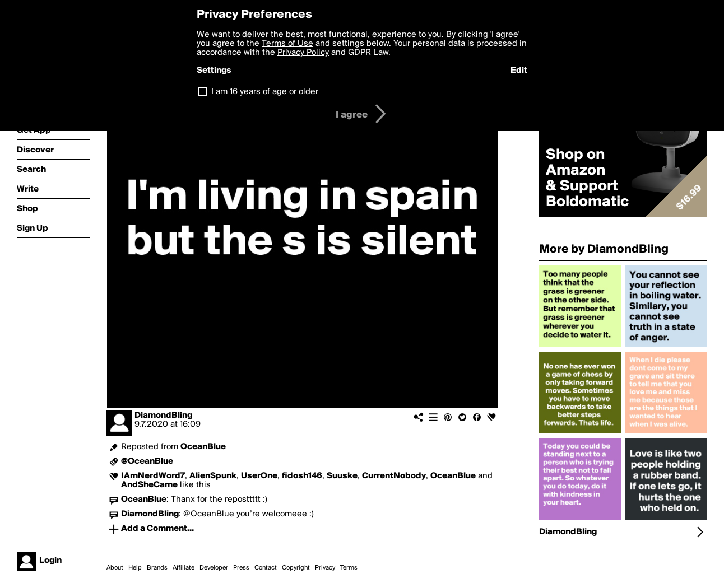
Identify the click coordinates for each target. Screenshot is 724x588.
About (115, 568)
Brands (157, 568)
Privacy (325, 568)
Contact (266, 568)
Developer (214, 568)
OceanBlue (203, 447)
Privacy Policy (303, 53)
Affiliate (184, 568)
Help (135, 568)
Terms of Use (287, 44)
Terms (349, 568)
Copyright (296, 568)
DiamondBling (163, 416)
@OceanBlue (147, 461)
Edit (519, 71)
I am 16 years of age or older (265, 92)
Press (241, 568)
